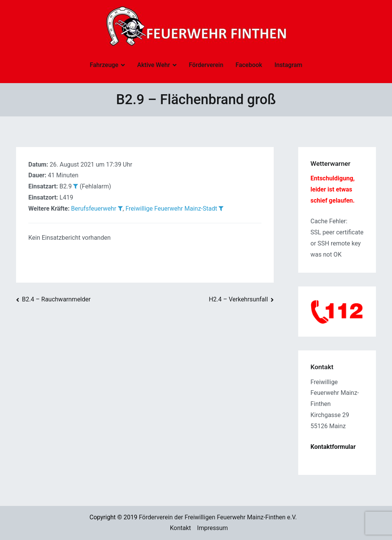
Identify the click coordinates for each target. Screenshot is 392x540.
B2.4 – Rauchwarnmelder (56, 299)
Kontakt (180, 528)
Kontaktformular (333, 447)
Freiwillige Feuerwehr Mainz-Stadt (171, 209)
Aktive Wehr (154, 65)
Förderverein (206, 65)
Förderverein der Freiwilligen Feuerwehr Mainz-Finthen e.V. (218, 517)
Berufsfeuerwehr (94, 209)
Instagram (288, 65)
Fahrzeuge (104, 65)
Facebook (249, 65)
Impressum (213, 528)
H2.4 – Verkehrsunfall (238, 299)
